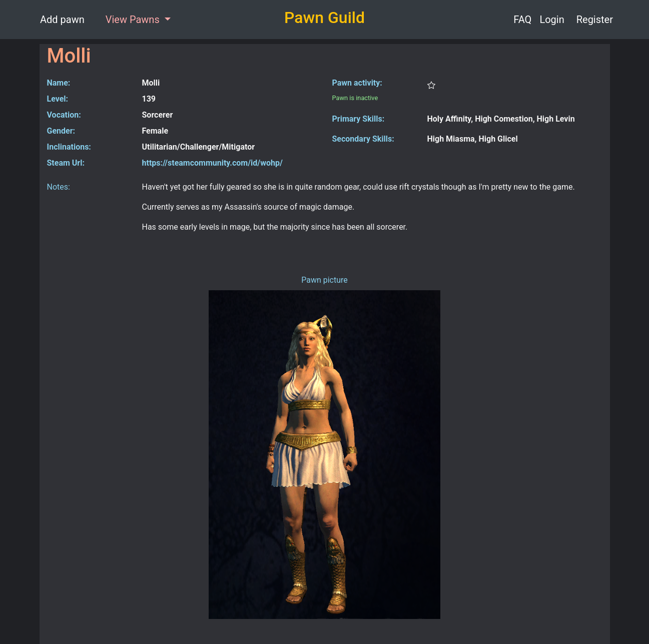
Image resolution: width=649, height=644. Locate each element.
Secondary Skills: (363, 139)
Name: (59, 83)
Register (595, 20)
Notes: (59, 187)
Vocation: (64, 115)
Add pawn (62, 20)
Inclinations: (69, 147)
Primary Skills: (359, 119)
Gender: (61, 131)
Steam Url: (66, 163)
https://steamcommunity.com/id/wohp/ (212, 163)
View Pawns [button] (134, 20)
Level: (58, 99)
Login (552, 20)
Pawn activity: (357, 83)
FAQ (522, 20)
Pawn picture (325, 280)
